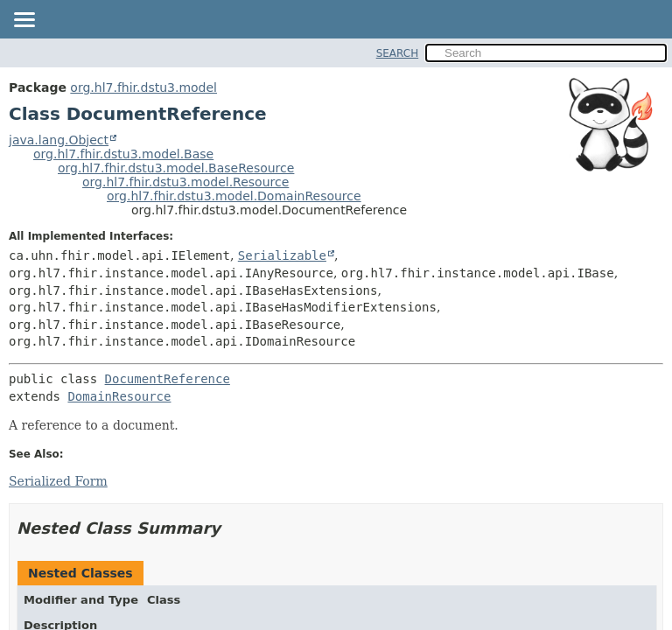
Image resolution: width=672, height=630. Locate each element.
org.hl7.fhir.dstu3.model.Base (123, 154)
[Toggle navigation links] (24, 21)
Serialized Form (58, 481)
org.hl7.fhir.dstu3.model (143, 87)
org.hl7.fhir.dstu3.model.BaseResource (176, 168)
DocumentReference (168, 379)
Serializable (282, 255)
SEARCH (398, 53)
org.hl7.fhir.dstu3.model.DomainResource (234, 196)
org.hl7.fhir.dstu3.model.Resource (185, 182)
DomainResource (119, 396)
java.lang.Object (59, 140)
